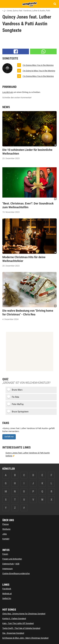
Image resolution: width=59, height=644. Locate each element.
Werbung (6, 529)
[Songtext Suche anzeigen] (55, 4)
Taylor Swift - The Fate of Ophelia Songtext (21, 628)
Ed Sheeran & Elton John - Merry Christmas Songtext (25, 638)
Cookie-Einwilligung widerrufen (16, 573)
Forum (5, 554)
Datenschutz (8, 564)
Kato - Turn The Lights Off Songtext (18, 623)
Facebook (7, 589)
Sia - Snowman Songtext (13, 633)
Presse (6, 524)
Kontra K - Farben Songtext (14, 619)
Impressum (7, 569)
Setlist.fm (7, 598)
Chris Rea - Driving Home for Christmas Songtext (24, 614)
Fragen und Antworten (12, 559)
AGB (17, 564)
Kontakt (6, 539)
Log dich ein (8, 92)
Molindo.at (7, 594)
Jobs (5, 534)
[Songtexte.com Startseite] (30, 4)
